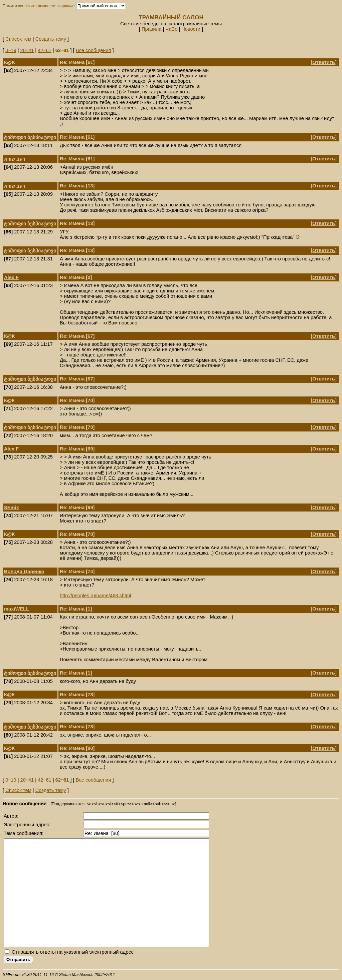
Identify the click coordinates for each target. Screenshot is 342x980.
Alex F (11, 277)
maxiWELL (17, 609)
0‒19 (11, 50)
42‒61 (45, 50)
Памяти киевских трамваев (28, 6)
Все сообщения (94, 50)
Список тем (18, 39)
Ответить (324, 62)
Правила (152, 29)
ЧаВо (171, 29)
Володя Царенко (24, 572)
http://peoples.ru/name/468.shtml (95, 596)
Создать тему (51, 39)
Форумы (65, 6)
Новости (191, 29)
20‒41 (27, 50)
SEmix (12, 508)
